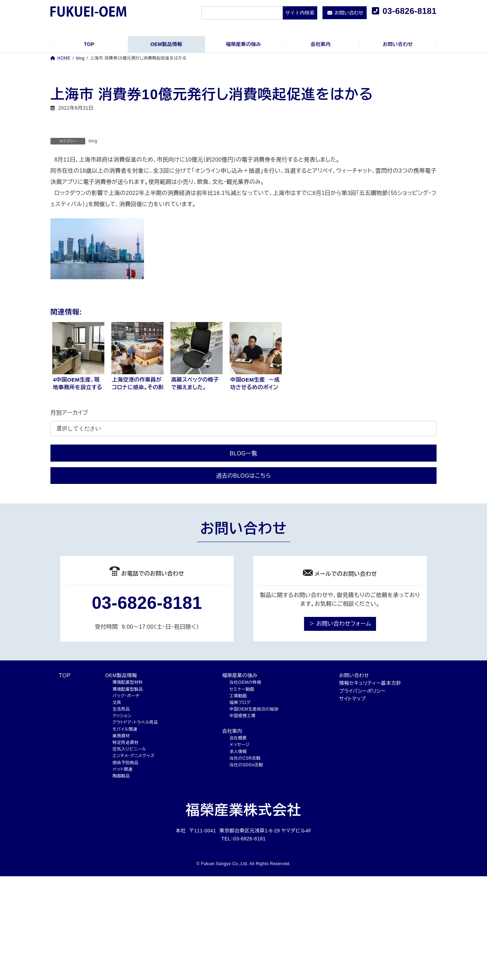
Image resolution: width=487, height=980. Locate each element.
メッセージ (240, 745)
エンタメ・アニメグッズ (133, 756)
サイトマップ (353, 699)
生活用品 (121, 709)
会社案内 (232, 731)
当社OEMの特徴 (245, 682)
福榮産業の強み (240, 675)
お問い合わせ (354, 675)
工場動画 (238, 696)
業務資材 (121, 736)
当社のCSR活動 (245, 758)
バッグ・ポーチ (126, 696)
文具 (117, 703)
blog (93, 141)
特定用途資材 (125, 743)
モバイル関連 (125, 729)
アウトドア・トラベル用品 (135, 722)
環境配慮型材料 (127, 682)
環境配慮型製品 (127, 689)
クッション (122, 716)
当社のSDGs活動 (246, 765)
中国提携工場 (243, 716)
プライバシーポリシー (362, 691)
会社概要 (238, 738)
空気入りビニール (129, 749)
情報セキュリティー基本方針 (370, 683)
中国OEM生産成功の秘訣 (254, 709)
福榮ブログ (240, 703)
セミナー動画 (242, 689)
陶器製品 (121, 776)
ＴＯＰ (65, 675)
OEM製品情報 (121, 675)
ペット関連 (122, 769)
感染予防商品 (125, 763)
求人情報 (238, 752)
